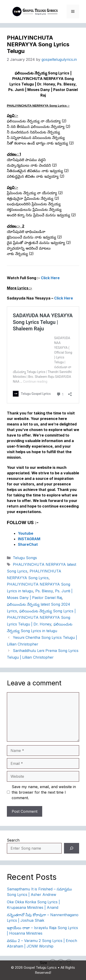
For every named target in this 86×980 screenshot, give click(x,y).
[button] (53, 963)
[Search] (72, 848)
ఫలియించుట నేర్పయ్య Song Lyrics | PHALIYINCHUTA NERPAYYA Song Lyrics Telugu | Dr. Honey (41, 618)
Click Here (50, 278)
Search (13, 840)
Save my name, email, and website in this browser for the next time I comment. (44, 792)
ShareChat (28, 544)
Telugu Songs (25, 558)
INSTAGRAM (29, 539)
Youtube (26, 533)
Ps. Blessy (44, 591)
